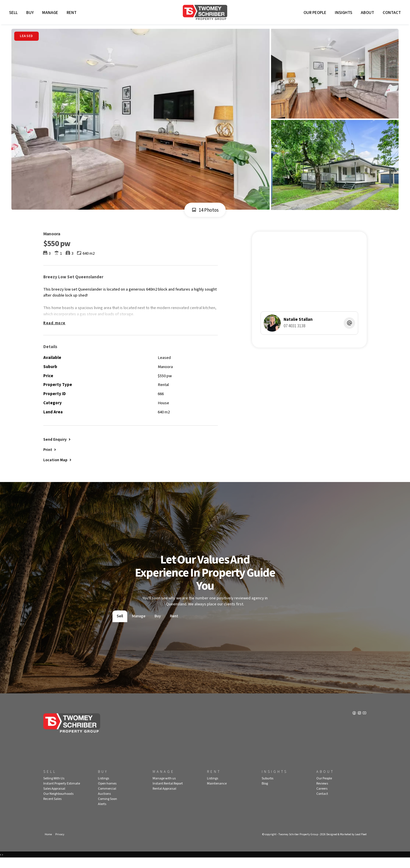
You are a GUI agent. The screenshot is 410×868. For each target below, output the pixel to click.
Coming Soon (107, 808)
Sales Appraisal (54, 798)
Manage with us (164, 788)
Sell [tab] (120, 625)
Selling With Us (54, 788)
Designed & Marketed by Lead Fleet (344, 844)
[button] (50, 458)
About (367, 14)
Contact (391, 14)
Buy (31, 14)
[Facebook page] (354, 723)
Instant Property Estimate (62, 793)
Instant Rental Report (168, 793)
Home (48, 844)
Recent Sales (52, 808)
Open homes (107, 793)
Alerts (102, 813)
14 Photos (205, 212)
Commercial (107, 798)
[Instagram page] (359, 723)
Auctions (104, 803)
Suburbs (267, 788)
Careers (322, 798)
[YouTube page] (364, 723)
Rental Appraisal (164, 798)
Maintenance (217, 793)
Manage (51, 14)
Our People (314, 14)
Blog (265, 793)
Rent (72, 14)
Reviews (322, 793)
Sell (14, 14)
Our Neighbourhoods (58, 803)
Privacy (60, 844)
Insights (343, 14)
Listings (103, 788)
